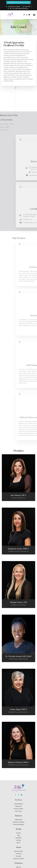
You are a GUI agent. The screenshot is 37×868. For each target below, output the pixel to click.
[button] (34, 15)
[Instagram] (27, 15)
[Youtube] (29, 15)
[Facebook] (24, 15)
